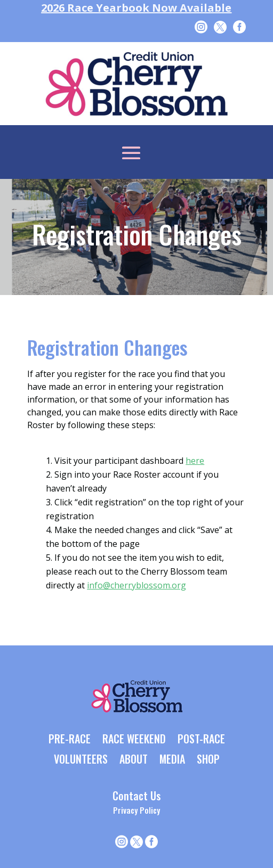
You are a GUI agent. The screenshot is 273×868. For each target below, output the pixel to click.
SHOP (208, 760)
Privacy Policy (136, 810)
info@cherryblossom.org (136, 585)
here (195, 461)
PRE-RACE (70, 740)
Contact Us (137, 796)
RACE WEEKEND (134, 740)
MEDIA (172, 760)
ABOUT (134, 760)
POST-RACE (201, 740)
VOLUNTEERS (81, 760)
